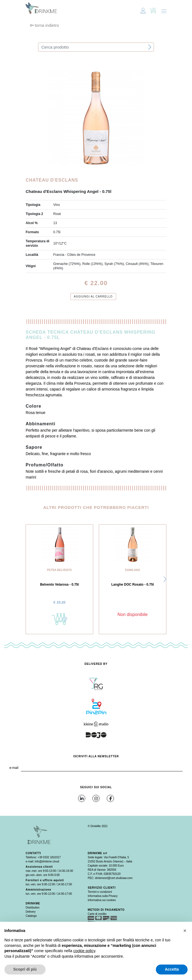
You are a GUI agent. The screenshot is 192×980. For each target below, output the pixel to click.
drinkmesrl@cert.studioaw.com (114, 878)
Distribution (33, 908)
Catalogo (31, 916)
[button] (165, 579)
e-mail (14, 768)
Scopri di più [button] (25, 969)
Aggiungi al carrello (93, 297)
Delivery (31, 912)
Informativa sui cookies (102, 900)
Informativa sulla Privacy (103, 896)
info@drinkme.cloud (47, 861)
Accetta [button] (172, 969)
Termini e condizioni (100, 892)
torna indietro (44, 25)
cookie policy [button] (84, 951)
